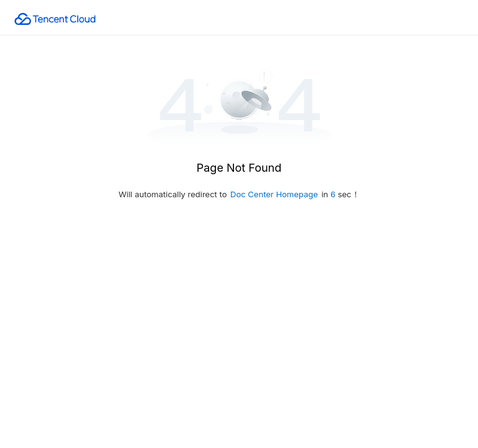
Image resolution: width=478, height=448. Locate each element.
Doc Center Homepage (274, 194)
